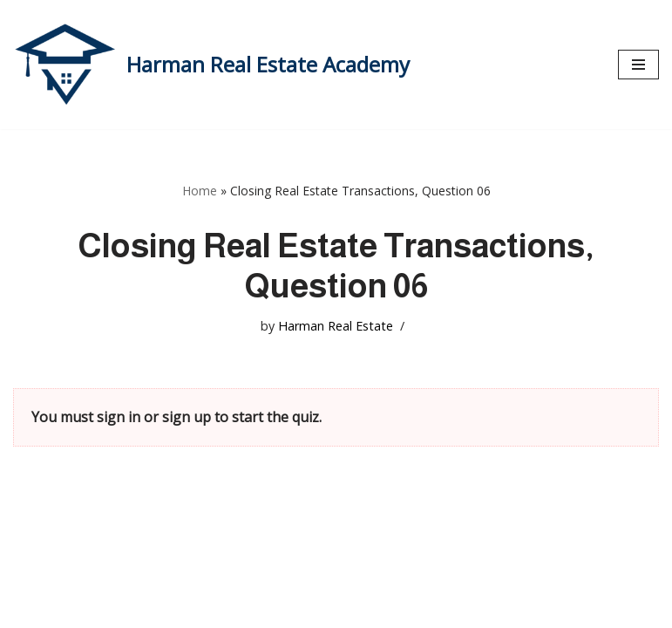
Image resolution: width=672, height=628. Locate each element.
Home (200, 191)
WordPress (178, 609)
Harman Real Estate (336, 326)
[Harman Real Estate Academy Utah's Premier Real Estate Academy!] (211, 65)
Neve (30, 609)
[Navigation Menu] (638, 65)
